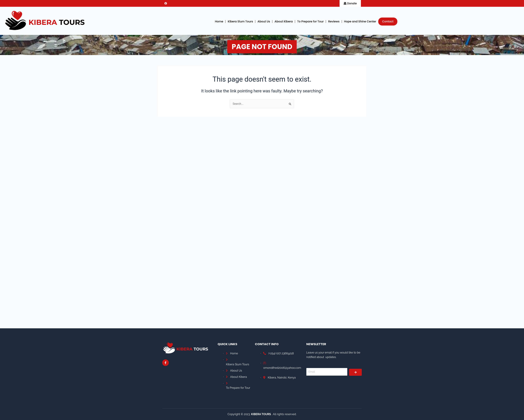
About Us (264, 21)
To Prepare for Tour (310, 21)
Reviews (334, 21)
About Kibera (284, 21)
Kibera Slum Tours (240, 21)
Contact (388, 21)
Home (219, 21)
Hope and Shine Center (360, 21)
